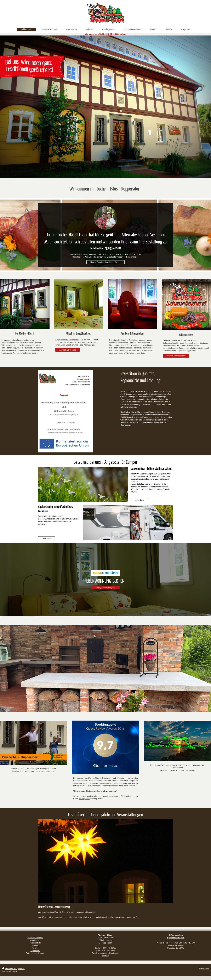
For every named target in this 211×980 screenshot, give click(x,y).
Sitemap (22, 969)
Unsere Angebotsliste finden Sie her (106, 262)
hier (193, 770)
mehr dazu (139, 500)
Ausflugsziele (35, 943)
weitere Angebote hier (176, 356)
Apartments (35, 940)
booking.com (84, 799)
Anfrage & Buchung (68, 350)
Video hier (51, 771)
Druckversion (10, 969)
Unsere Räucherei (35, 938)
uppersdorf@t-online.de (109, 953)
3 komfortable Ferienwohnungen (69, 340)
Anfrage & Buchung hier (105, 587)
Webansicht (204, 968)
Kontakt (35, 945)
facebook (106, 956)
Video (188, 770)
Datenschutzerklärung (35, 953)
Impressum (35, 951)
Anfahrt (35, 948)
